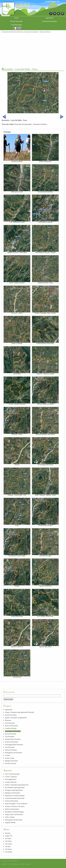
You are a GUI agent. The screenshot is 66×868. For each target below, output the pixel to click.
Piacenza (8, 833)
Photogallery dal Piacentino (13, 753)
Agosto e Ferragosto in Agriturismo (16, 718)
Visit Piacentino (17, 25)
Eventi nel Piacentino (50, 21)
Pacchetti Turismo (11, 763)
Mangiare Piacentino (11, 761)
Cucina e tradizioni (11, 777)
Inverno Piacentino (11, 715)
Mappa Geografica (25, 864)
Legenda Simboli (10, 822)
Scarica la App (9, 758)
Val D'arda (8, 841)
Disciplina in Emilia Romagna (14, 812)
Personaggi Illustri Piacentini (14, 745)
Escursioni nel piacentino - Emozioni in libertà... (38, 32)
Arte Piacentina (10, 747)
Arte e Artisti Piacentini (12, 774)
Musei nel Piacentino (12, 726)
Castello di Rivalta (11, 728)
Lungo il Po (9, 836)
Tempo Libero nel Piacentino (14, 814)
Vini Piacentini (10, 737)
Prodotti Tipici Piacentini (13, 739)
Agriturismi (50, 18)
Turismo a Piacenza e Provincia (15, 806)
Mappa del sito (5, 864)
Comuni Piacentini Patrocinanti (15, 798)
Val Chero (8, 838)
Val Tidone (8, 849)
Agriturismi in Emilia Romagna (15, 796)
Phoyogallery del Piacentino (14, 820)
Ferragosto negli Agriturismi (14, 790)
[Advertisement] (33, 50)
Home (16, 18)
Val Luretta (8, 844)
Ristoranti (8, 720)
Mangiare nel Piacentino (13, 793)
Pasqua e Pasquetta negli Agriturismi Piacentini (20, 712)
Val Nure (8, 847)
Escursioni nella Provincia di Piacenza (13, 32)
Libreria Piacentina (11, 750)
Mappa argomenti (15, 864)
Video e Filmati (10, 817)
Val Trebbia (9, 852)
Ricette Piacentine (17, 21)
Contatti (7, 755)
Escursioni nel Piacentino (13, 731)
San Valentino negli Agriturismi (15, 787)
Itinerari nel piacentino (12, 809)
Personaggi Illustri (11, 779)
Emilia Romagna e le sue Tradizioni (16, 804)
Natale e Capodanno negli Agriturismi (17, 785)
